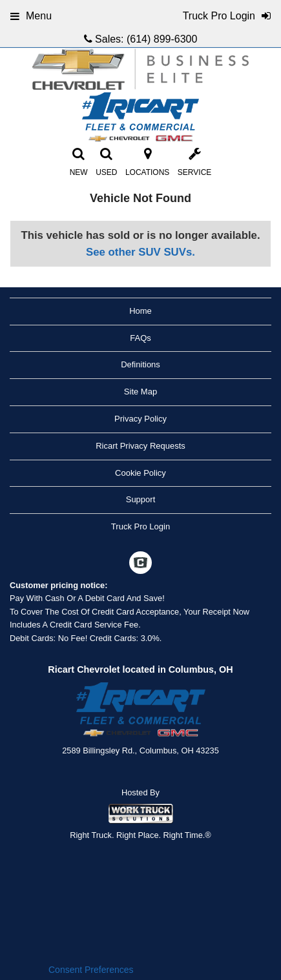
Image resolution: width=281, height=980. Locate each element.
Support (141, 499)
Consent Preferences (91, 970)
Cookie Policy (140, 473)
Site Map (140, 392)
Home (140, 311)
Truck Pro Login (140, 526)
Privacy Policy (140, 419)
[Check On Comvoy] (140, 564)
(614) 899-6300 (162, 39)
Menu (31, 16)
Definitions (140, 364)
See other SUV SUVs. (140, 252)
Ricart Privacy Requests (140, 446)
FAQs (140, 338)
